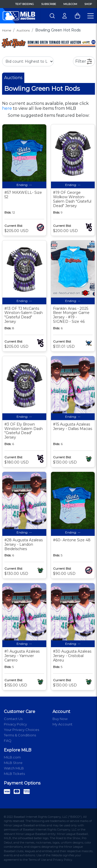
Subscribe (49, 4)
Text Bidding (25, 4)
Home (7, 30)
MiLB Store (13, 763)
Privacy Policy (15, 724)
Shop (88, 4)
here (7, 108)
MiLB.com (70, 4)
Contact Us (13, 719)
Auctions (23, 30)
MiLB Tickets (14, 774)
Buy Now (60, 719)
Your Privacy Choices (21, 730)
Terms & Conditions (20, 735)
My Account (62, 724)
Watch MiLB (14, 768)
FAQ (8, 741)
